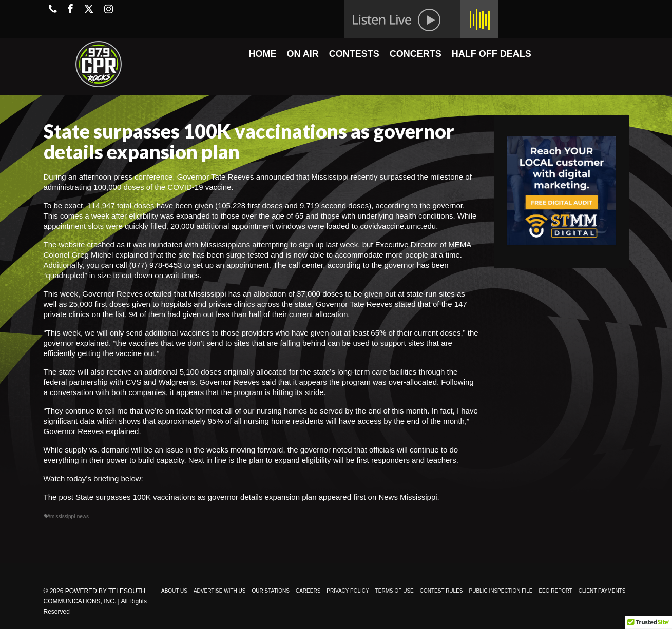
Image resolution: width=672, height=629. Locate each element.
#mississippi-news (69, 516)
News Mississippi (408, 497)
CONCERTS (416, 54)
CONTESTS (354, 54)
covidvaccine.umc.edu (398, 226)
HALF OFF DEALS (492, 54)
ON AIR (302, 54)
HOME (262, 54)
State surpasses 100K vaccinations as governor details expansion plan (196, 497)
